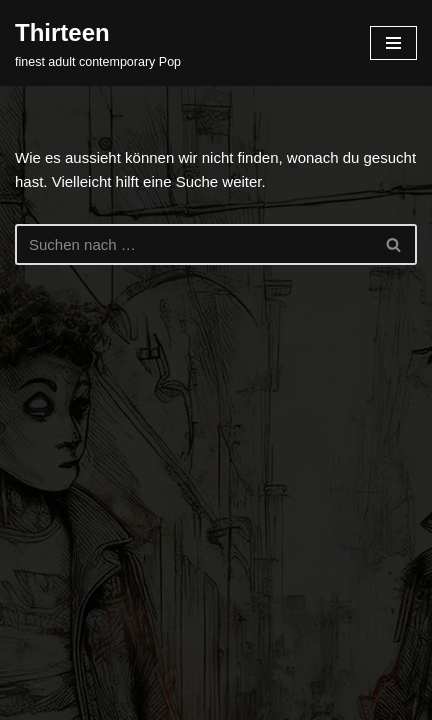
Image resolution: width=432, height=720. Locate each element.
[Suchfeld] (193, 244)
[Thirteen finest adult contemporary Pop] (98, 43)
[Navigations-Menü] (393, 43)
